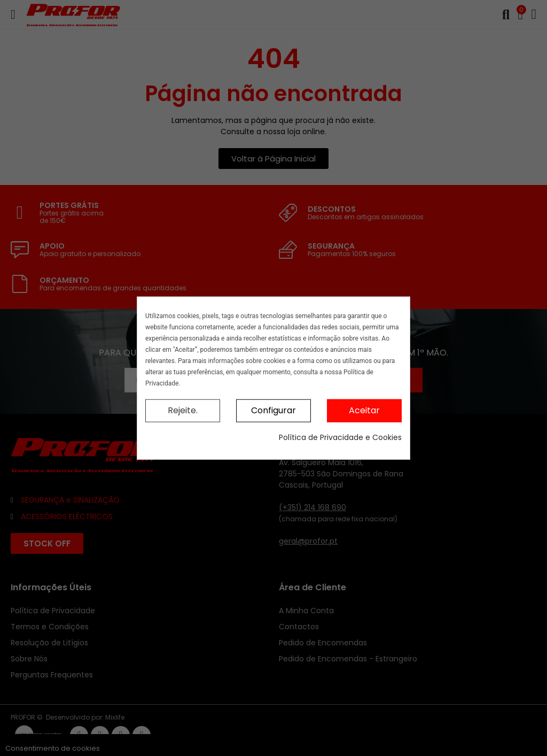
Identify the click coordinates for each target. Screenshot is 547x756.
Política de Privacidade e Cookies (340, 437)
